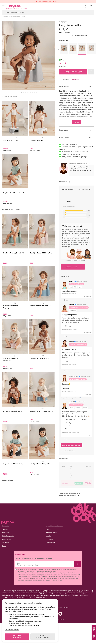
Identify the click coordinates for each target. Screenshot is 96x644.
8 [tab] (37, 93)
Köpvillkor (5, 529)
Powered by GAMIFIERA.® (68, 451)
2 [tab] (23, 93)
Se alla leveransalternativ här (69, 496)
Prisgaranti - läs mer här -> (71, 154)
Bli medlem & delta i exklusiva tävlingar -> (76, 152)
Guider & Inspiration (8, 536)
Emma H (72, 402)
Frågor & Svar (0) (84, 189)
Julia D (71, 341)
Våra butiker (49, 539)
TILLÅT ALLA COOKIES (17, 636)
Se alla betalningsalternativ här (70, 493)
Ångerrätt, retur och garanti (54, 526)
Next (53, 56)
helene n (72, 281)
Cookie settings (6, 539)
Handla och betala (51, 533)
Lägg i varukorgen (73, 72)
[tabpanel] (28, 56)
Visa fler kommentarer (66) (71, 445)
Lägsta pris (79, 483)
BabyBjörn (63, 22)
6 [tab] (32, 93)
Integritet (49, 536)
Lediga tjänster (50, 543)
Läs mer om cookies (12, 630)
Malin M (72, 305)
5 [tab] (30, 93)
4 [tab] (28, 93)
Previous (4, 56)
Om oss (4, 546)
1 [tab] (21, 93)
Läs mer (76, 122)
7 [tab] (35, 93)
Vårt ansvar (5, 543)
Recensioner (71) (68, 189)
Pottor (24, 17)
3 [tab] (26, 93)
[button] (3, 6)
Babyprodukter (7, 17)
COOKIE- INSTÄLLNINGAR (43, 636)
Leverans (48, 529)
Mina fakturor (6, 533)
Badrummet (17, 17)
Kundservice (5, 526)
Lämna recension (73, 267)
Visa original (66, 388)
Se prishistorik (64, 66)
